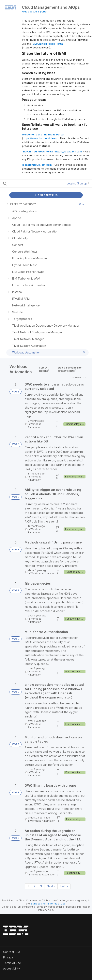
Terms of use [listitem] (12, 963)
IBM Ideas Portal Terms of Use (48, 904)
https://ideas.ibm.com (69, 151)
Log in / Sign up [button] (78, 183)
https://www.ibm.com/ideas (40, 138)
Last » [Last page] (64, 886)
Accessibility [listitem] (12, 968)
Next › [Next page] (51, 886)
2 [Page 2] (35, 886)
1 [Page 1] (28, 886)
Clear (82, 204)
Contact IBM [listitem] (12, 952)
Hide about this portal (34, 12)
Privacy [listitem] (8, 957)
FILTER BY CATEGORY (21, 204)
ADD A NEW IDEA (46, 195)
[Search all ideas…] (28, 183)
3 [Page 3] (41, 886)
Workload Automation (35, 426)
